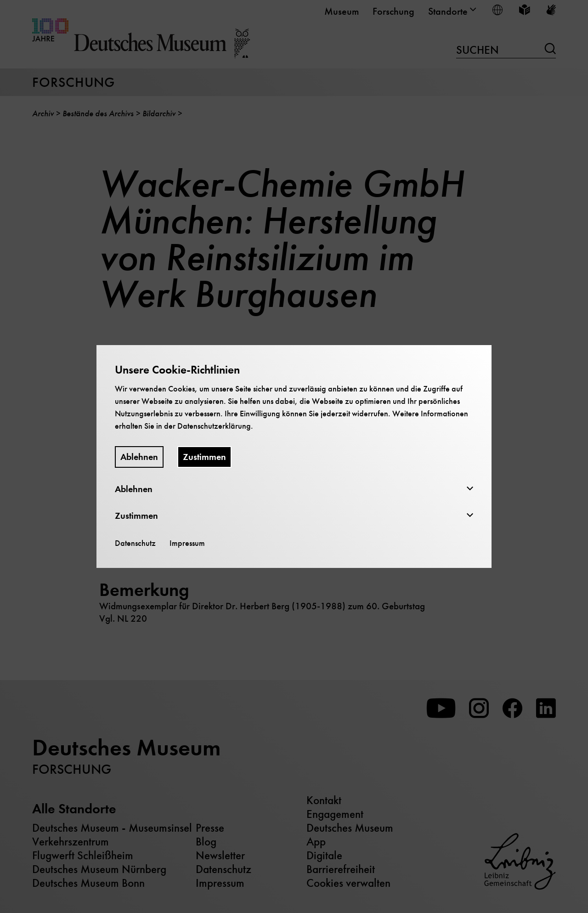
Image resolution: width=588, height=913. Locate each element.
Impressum (187, 543)
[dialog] (294, 456)
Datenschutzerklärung (214, 426)
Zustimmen (204, 457)
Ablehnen (139, 457)
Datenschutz (135, 543)
